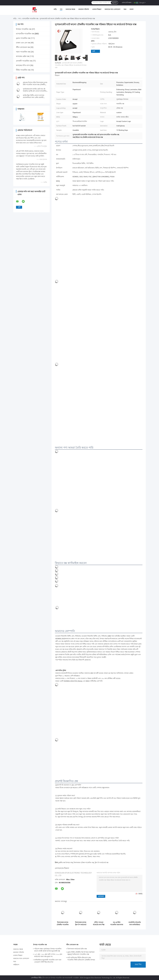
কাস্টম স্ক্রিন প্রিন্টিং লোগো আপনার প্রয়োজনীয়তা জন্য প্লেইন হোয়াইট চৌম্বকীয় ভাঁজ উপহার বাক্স (34, 97)
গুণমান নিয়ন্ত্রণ (97, 9)
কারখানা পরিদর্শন (84, 9)
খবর (125, 9)
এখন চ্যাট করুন (127, 3)
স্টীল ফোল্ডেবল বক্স (23, 47)
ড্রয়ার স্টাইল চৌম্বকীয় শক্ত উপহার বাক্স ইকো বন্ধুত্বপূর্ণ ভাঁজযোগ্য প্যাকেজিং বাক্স (81, 953)
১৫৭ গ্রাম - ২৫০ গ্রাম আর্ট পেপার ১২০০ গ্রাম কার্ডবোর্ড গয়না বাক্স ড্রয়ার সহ (48, 955)
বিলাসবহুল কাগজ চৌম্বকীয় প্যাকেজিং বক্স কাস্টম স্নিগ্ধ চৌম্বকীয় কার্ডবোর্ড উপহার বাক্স (63, 924)
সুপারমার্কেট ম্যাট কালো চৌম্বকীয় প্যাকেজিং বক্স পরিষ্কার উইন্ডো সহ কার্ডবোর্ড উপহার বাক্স (71, 65)
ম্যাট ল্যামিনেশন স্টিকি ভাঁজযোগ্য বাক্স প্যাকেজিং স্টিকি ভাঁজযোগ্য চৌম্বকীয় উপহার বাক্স (81, 959)
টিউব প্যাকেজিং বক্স (23, 70)
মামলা (132, 9)
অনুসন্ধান (114, 3)
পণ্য (61, 9)
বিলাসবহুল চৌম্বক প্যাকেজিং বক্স (84, 863)
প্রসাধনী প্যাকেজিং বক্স (24, 61)
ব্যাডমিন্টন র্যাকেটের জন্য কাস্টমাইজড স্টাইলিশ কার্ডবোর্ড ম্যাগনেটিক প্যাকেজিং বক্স (135, 924)
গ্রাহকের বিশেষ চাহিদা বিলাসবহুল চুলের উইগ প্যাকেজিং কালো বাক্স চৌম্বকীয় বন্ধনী (35, 85)
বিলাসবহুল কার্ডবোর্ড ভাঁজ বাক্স (77, 949)
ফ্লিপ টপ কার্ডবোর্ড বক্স (102, 863)
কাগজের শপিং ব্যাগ (23, 65)
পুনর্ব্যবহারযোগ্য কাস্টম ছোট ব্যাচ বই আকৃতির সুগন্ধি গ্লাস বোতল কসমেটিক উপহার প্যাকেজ (35, 91)
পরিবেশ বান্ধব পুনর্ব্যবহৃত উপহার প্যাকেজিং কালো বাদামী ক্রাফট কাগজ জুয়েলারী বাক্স (48, 950)
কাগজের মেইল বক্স (23, 56)
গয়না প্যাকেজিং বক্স (23, 52)
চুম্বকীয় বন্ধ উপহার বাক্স (66, 863)
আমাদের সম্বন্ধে (70, 9)
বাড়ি (55, 9)
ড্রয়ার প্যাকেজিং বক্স (23, 38)
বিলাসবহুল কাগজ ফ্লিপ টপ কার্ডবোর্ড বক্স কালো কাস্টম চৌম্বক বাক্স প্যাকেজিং (81, 924)
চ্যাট (94, 51)
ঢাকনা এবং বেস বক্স (23, 43)
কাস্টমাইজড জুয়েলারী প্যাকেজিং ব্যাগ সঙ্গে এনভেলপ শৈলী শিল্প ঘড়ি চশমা (48, 961)
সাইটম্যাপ (16, 965)
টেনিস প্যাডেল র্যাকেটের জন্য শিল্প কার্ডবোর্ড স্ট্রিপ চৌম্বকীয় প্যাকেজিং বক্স (99, 924)
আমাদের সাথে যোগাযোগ (112, 9)
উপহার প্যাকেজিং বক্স (24, 29)
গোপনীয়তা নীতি (36, 978)
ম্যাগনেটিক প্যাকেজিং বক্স (30, 19)
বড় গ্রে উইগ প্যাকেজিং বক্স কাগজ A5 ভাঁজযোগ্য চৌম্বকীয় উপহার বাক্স (117, 924)
